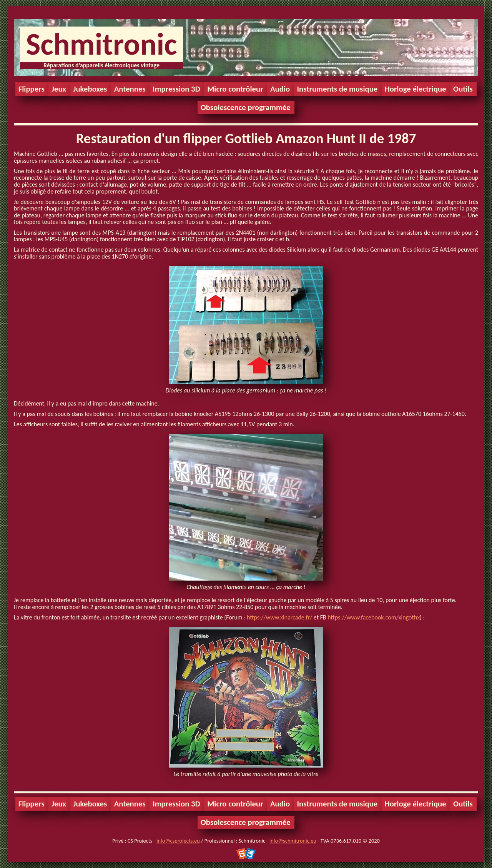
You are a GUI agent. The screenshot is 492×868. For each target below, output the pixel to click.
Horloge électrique (416, 89)
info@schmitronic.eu (293, 841)
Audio (280, 89)
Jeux (59, 89)
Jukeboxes (90, 89)
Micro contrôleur (235, 89)
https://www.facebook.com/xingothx (374, 617)
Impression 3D (176, 89)
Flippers (32, 89)
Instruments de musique (337, 89)
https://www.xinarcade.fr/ (279, 617)
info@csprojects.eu (178, 841)
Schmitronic (101, 44)
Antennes (130, 89)
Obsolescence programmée (246, 107)
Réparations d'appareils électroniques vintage (101, 65)
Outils (463, 89)
